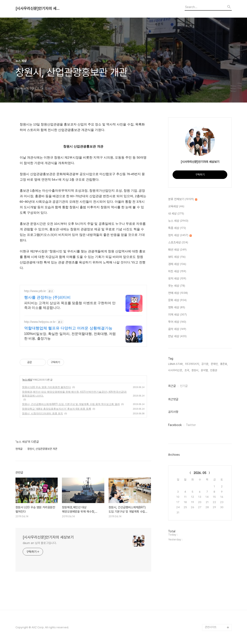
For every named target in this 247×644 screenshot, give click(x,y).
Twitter (191, 425)
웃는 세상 (177, 286)
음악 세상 (177, 329)
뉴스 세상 (27, 380)
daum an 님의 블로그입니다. (40, 543)
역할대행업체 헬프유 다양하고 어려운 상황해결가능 (68, 328)
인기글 (184, 386)
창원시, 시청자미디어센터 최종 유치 (43, 413)
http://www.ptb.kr (35, 291)
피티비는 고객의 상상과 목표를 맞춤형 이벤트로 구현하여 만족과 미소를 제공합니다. (70, 305)
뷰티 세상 (177, 257)
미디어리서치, (192, 364)
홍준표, (224, 364)
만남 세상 (177, 336)
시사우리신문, (175, 370)
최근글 (172, 386)
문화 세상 (177, 300)
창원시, (195, 370)
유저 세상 (177, 279)
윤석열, (205, 370)
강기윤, (205, 364)
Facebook (175, 425)
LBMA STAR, (176, 364)
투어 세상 (177, 322)
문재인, (215, 364)
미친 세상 (177, 271)
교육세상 (176, 207)
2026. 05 (200, 473)
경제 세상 (177, 264)
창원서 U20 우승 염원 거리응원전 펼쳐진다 (47, 387)
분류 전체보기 (183, 199)
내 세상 (176, 214)
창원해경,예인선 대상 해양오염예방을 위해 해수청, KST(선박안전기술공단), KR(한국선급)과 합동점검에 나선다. (74, 394)
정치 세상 (180, 235)
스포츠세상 (178, 243)
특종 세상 (177, 228)
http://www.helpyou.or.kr (40, 322)
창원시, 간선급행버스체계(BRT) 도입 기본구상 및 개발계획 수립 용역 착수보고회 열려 (71, 404)
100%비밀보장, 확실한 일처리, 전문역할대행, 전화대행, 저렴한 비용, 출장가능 (70, 336)
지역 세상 (177, 315)
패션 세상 (177, 250)
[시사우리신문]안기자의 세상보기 (39, 8)
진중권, (214, 370)
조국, (187, 370)
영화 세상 (177, 308)
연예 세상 (178, 293)
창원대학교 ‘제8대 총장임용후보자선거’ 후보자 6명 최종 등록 (57, 409)
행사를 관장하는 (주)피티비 (47, 297)
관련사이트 (211, 627)
